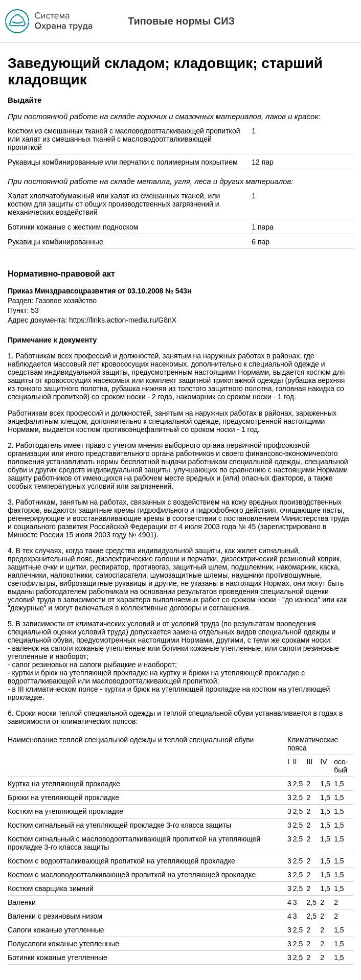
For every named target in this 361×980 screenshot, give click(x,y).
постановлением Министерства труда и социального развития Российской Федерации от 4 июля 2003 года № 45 (178, 522)
